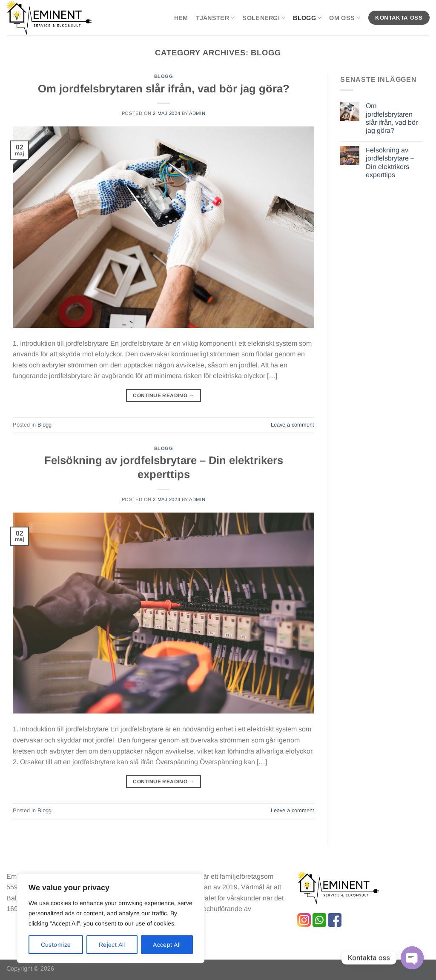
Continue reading (163, 396)
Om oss (345, 18)
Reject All (112, 945)
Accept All (167, 945)
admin (197, 113)
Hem (181, 18)
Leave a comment (293, 425)
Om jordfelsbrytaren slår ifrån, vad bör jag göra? (164, 89)
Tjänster (215, 18)
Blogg (307, 18)
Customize (56, 945)
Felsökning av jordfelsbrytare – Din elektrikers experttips (390, 162)
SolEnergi (264, 18)
